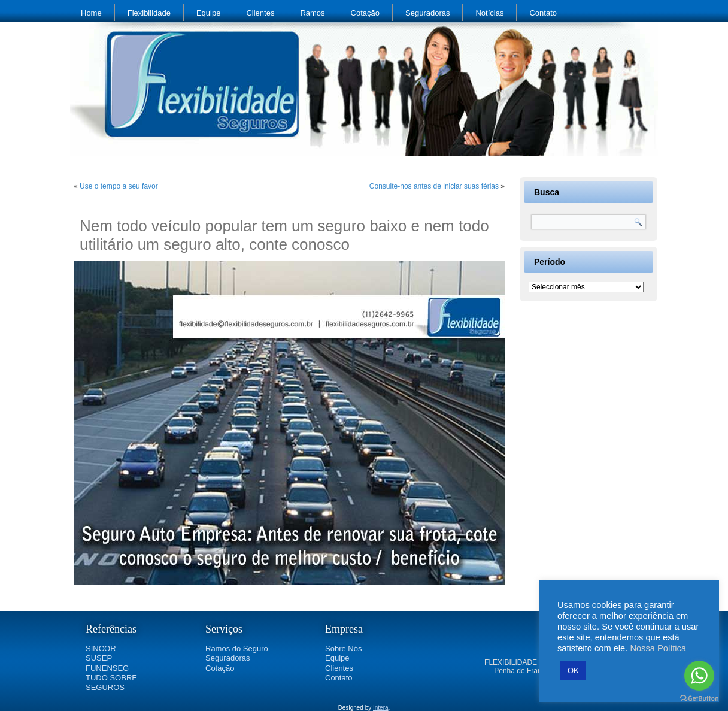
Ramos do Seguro (237, 648)
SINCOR (101, 648)
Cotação (365, 13)
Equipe (208, 13)
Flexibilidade (149, 13)
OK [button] (573, 671)
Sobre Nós (343, 648)
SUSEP (99, 658)
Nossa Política (658, 648)
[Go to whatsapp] (699, 676)
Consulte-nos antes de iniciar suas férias (434, 186)
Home (91, 13)
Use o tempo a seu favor (119, 186)
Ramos (312, 13)
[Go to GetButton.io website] (699, 699)
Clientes (260, 13)
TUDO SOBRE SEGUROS (111, 683)
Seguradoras (427, 13)
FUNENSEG (107, 668)
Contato (543, 13)
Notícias (489, 13)
